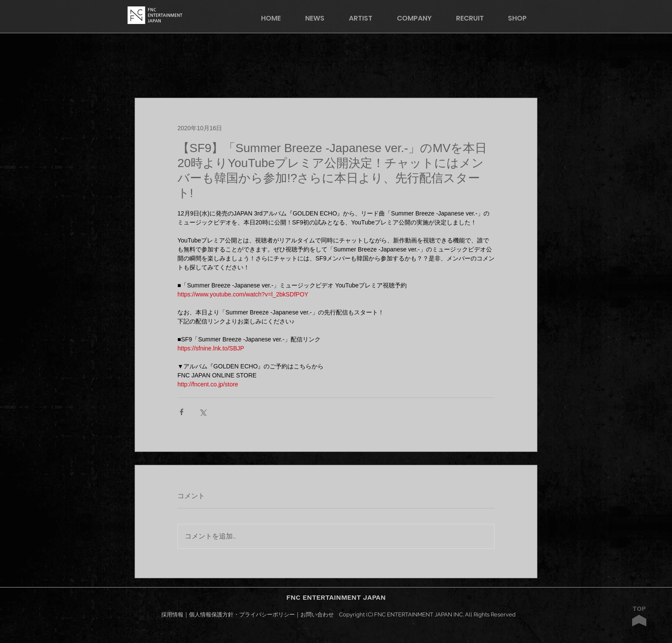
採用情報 (172, 615)
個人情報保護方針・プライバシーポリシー (242, 615)
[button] (523, 18)
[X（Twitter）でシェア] (202, 412)
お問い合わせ (317, 615)
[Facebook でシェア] (181, 412)
